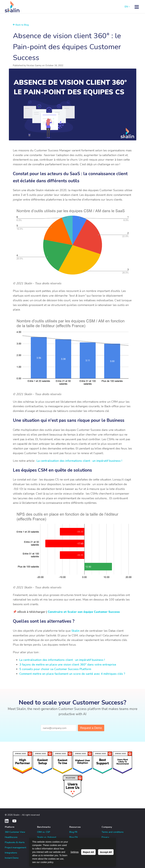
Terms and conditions (113, 832)
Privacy (105, 837)
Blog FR (73, 832)
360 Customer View (15, 832)
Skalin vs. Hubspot (47, 837)
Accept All (106, 852)
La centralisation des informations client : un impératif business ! (79, 461)
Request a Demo (91, 728)
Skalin (75, 631)
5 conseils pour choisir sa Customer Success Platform (55, 669)
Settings (75, 852)
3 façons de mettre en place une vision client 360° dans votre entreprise (68, 665)
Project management (15, 848)
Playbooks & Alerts (15, 842)
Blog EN (73, 837)
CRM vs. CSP (44, 832)
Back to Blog (21, 25)
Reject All (88, 852)
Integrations (11, 853)
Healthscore (11, 837)
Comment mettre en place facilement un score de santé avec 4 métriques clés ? (72, 674)
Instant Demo (12, 858)
